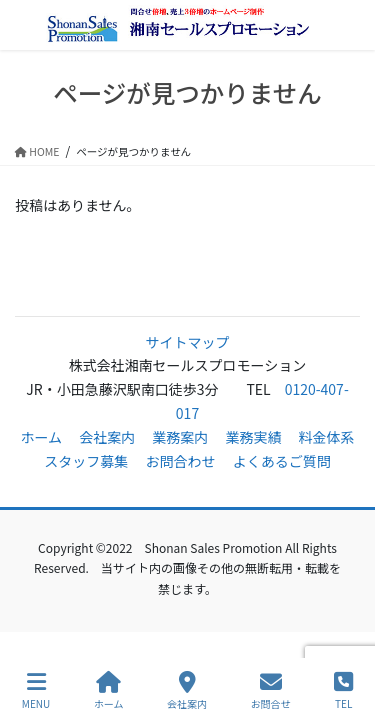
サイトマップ (188, 342)
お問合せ (271, 690)
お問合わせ (181, 461)
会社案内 (107, 437)
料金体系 (327, 437)
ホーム (41, 437)
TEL (343, 690)
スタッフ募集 (86, 461)
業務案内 (180, 437)
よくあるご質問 (282, 461)
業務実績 (253, 437)
